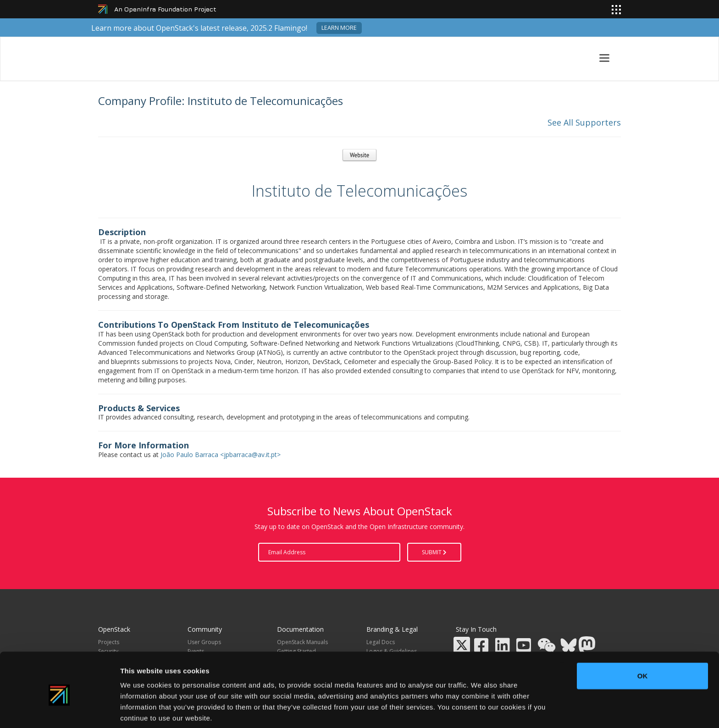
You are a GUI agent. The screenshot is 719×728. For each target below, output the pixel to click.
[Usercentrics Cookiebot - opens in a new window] (59, 710)
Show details (481, 710)
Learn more (339, 28)
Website (359, 155)
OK (643, 638)
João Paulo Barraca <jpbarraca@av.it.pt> (221, 455)
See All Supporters (584, 122)
